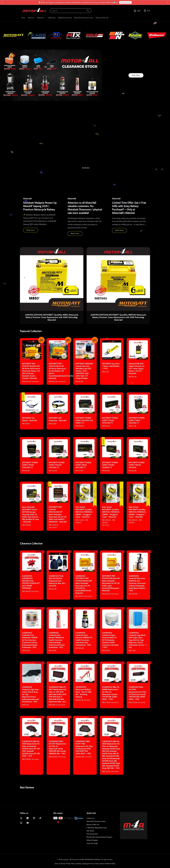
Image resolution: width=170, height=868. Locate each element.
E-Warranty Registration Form (97, 828)
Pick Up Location (92, 834)
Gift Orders (90, 831)
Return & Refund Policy (108, 864)
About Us (31, 18)
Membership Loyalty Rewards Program (99, 837)
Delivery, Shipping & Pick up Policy (88, 864)
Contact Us (90, 818)
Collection (40, 18)
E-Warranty (52, 18)
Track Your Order (92, 843)
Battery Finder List (102, 18)
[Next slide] (162, 169)
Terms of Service (60, 864)
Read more (31, 230)
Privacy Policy (71, 864)
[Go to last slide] (156, 169)
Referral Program (92, 840)
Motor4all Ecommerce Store (84, 18)
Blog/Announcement (65, 18)
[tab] (81, 168)
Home (23, 18)
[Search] (88, 11)
